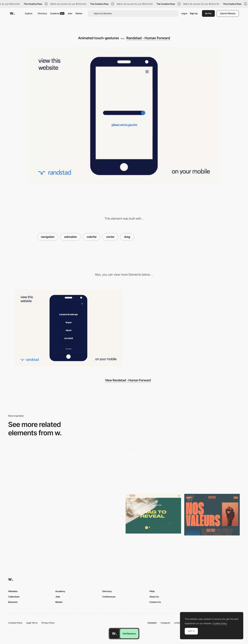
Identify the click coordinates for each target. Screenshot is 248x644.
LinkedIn (178, 623)
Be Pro (208, 13)
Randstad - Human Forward (148, 38)
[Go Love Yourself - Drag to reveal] (153, 514)
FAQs (152, 591)
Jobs (70, 13)
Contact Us (155, 602)
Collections (14, 597)
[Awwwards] (12, 13)
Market (79, 13)
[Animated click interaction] (95, 514)
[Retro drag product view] (36, 469)
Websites (13, 591)
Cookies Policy (15, 623)
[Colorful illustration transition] (95, 469)
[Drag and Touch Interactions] (212, 469)
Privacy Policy (48, 623)
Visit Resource (129, 634)
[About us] (212, 515)
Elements (13, 602)
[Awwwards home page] (114, 634)
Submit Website (228, 13)
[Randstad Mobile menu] (68, 328)
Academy (57, 13)
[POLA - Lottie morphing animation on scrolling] (153, 469)
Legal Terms (32, 623)
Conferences (109, 597)
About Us (154, 597)
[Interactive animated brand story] (180, 328)
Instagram (166, 623)
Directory (42, 13)
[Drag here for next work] (36, 514)
